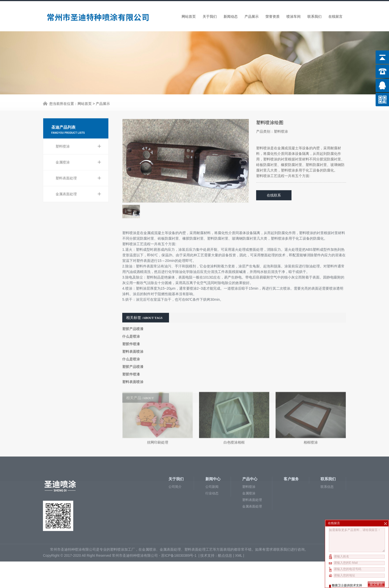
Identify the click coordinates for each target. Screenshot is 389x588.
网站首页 (189, 15)
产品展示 (252, 15)
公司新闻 (212, 459)
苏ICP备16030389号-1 (179, 527)
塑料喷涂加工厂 (123, 521)
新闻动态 (231, 15)
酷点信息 (225, 527)
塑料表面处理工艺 (199, 521)
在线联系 (274, 180)
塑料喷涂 (78, 128)
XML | (240, 527)
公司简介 (175, 459)
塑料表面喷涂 (133, 337)
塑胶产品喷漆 (133, 314)
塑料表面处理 (78, 160)
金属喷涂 (78, 144)
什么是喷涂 (131, 322)
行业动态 (212, 465)
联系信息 (327, 459)
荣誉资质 (273, 15)
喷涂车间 (294, 15)
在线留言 (335, 15)
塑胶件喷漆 (131, 329)
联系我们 (314, 15)
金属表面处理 (78, 176)
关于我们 (210, 15)
